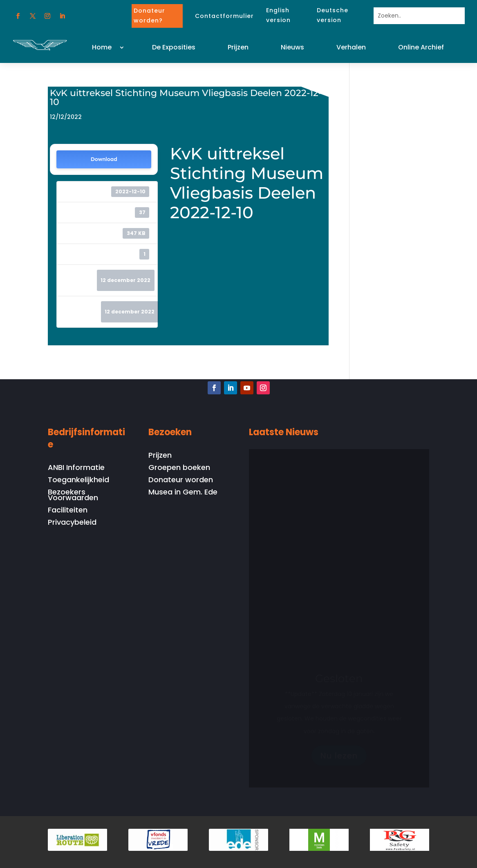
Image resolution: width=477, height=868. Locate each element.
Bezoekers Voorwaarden (73, 496)
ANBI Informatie (76, 469)
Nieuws (292, 47)
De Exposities (174, 47)
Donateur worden (181, 481)
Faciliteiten (68, 511)
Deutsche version (333, 15)
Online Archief (421, 47)
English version (278, 15)
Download (104, 159)
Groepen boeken (179, 469)
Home (102, 47)
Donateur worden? (149, 16)
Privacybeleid (72, 523)
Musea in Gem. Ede (183, 493)
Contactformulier (224, 16)
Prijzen (238, 47)
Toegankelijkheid (78, 481)
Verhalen (351, 47)
